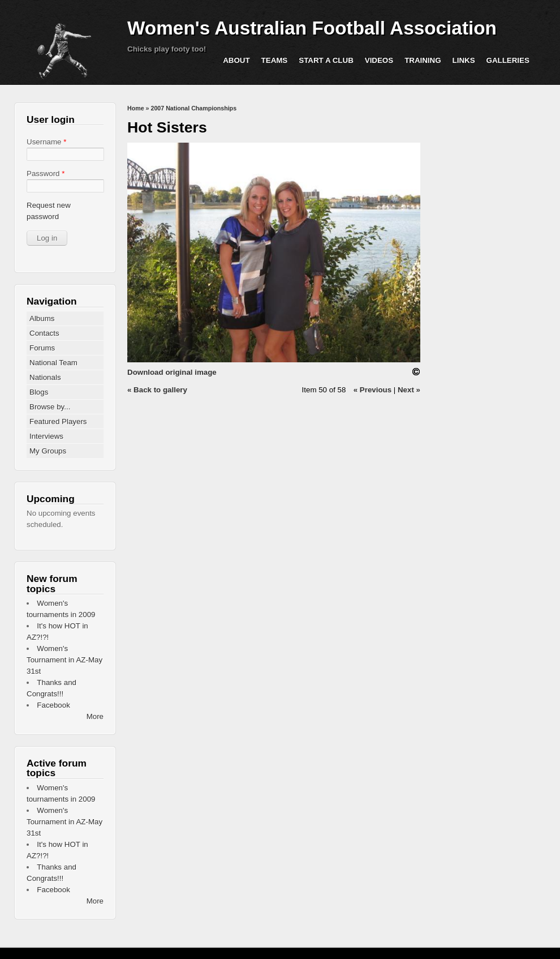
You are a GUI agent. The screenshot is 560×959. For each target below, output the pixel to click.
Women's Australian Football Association (312, 28)
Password (46, 174)
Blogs (39, 392)
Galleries (508, 60)
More (95, 716)
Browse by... (50, 407)
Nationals (45, 377)
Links (464, 60)
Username (46, 142)
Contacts (44, 333)
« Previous (372, 390)
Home (136, 108)
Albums (42, 318)
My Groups (48, 451)
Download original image (172, 372)
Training (423, 60)
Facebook (53, 705)
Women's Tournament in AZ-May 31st (64, 660)
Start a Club (326, 60)
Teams (275, 60)
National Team (53, 363)
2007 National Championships (193, 108)
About (236, 60)
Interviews (46, 436)
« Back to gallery (157, 390)
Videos (379, 60)
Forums (42, 348)
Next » (409, 390)
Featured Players (58, 421)
